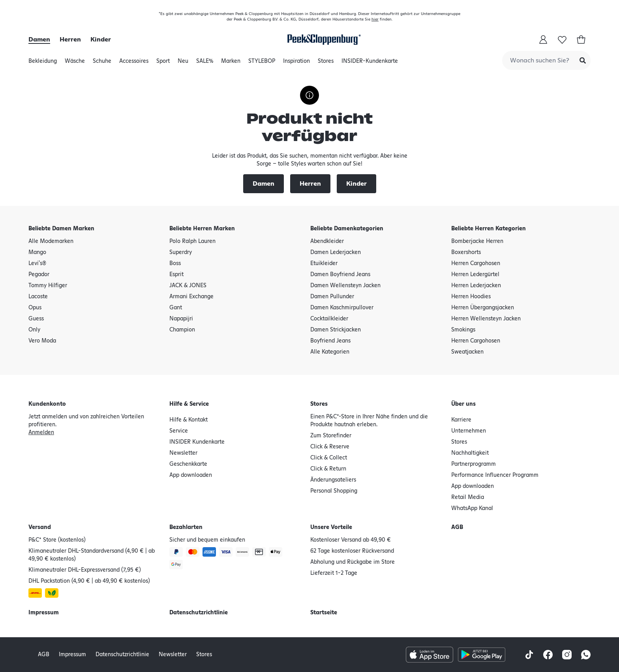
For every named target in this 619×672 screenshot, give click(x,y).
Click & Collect (329, 458)
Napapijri (181, 319)
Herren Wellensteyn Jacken (486, 319)
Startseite (324, 613)
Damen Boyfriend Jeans (340, 275)
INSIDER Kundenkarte (197, 442)
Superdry (181, 252)
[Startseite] (323, 40)
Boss (175, 264)
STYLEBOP (262, 63)
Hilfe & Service (189, 404)
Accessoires (134, 63)
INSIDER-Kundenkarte (370, 61)
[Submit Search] (583, 60)
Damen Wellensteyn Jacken (345, 286)
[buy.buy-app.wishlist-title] (562, 40)
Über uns (463, 404)
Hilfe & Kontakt (189, 420)
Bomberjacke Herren (477, 241)
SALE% (205, 63)
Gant (176, 308)
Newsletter (183, 453)
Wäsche (75, 63)
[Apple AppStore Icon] (430, 655)
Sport (163, 63)
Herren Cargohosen (476, 264)
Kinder (101, 40)
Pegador (39, 275)
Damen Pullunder (332, 297)
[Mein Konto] (543, 40)
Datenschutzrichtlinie (199, 613)
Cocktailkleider (329, 319)
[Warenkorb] (581, 40)
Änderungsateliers (333, 480)
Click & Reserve (330, 447)
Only (34, 330)
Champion (182, 330)
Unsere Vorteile (331, 527)
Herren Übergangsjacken (483, 308)
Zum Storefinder (331, 436)
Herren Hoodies (471, 297)
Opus (35, 308)
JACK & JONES (188, 286)
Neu (183, 63)
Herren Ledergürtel (475, 275)
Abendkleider (327, 241)
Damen (39, 40)
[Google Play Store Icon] (482, 655)
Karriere (461, 420)
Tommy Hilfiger (48, 286)
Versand (40, 527)
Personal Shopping (334, 491)
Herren (70, 40)
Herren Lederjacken (476, 286)
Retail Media (468, 497)
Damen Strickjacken (336, 330)
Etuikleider (324, 264)
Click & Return (328, 469)
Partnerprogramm (474, 464)
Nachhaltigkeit (470, 453)
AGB (457, 527)
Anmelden (41, 433)
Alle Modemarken (51, 241)
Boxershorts (466, 252)
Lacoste (38, 297)
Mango (37, 252)
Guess (36, 319)
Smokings (463, 330)
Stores (326, 63)
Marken (231, 63)
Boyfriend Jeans (330, 341)
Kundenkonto (47, 404)
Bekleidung (43, 63)
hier (375, 19)
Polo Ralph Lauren (192, 241)
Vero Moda (42, 341)
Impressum (44, 613)
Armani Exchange (191, 297)
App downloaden (191, 475)
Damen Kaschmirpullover (342, 308)
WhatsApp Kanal (472, 508)
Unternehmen (469, 431)
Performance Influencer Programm (495, 475)
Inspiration (296, 63)
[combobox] (546, 60)
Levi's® (37, 264)
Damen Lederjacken (336, 252)
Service (179, 431)
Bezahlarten (186, 527)
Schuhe (102, 63)
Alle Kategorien (330, 352)
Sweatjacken (467, 352)
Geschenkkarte (188, 464)
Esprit (176, 275)
